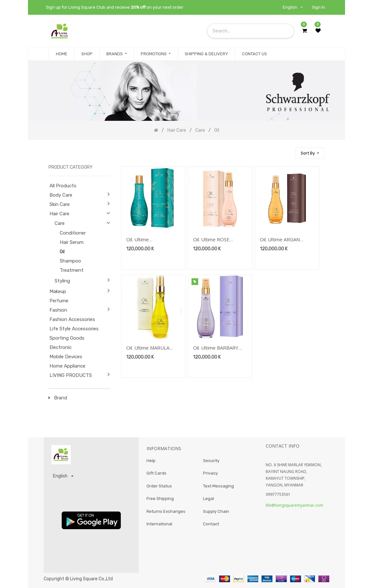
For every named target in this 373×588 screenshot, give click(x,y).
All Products (63, 186)
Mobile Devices (66, 357)
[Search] (288, 150)
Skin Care (60, 204)
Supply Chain (216, 511)
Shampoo (70, 261)
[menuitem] (61, 54)
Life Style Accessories (74, 329)
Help (151, 461)
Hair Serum (72, 242)
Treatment (72, 270)
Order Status (159, 486)
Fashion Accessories (72, 319)
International (159, 524)
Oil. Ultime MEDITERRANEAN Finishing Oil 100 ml (147, 240)
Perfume (59, 301)
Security (211, 461)
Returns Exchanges (166, 511)
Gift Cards (156, 473)
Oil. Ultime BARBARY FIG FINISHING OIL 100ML (216, 348)
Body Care (61, 195)
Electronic (61, 347)
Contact (211, 524)
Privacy (210, 473)
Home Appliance (67, 366)
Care (60, 223)
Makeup (58, 291)
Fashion (58, 310)
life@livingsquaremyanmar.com (294, 505)
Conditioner (73, 233)
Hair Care (59, 214)
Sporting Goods (67, 338)
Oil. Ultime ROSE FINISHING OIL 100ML (218, 240)
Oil (62, 252)
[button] (310, 153)
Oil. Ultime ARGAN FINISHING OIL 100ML (285, 240)
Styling (62, 281)
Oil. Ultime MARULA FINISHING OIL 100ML (151, 348)
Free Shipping (160, 499)
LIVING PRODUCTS (71, 375)
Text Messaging (218, 486)
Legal (209, 499)
